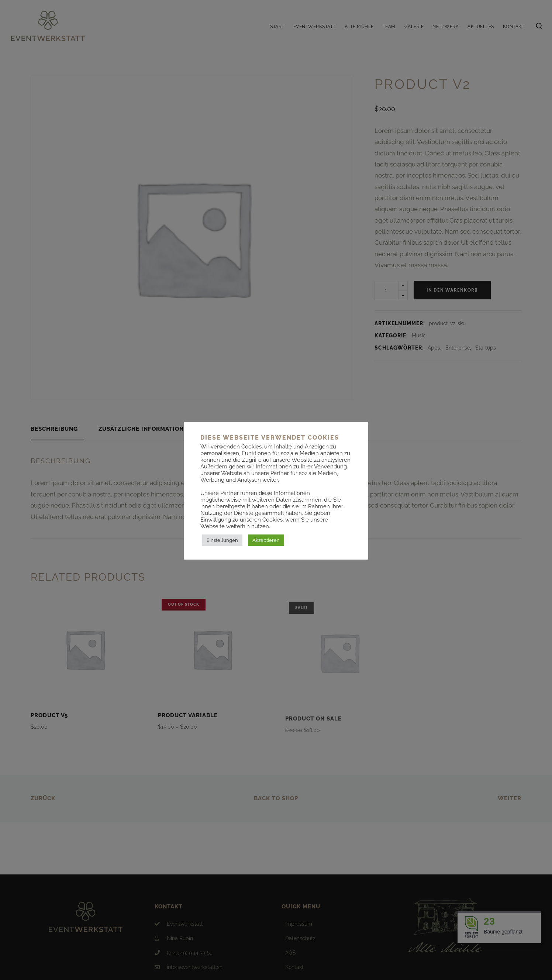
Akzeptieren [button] (266, 540)
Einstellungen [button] (222, 540)
